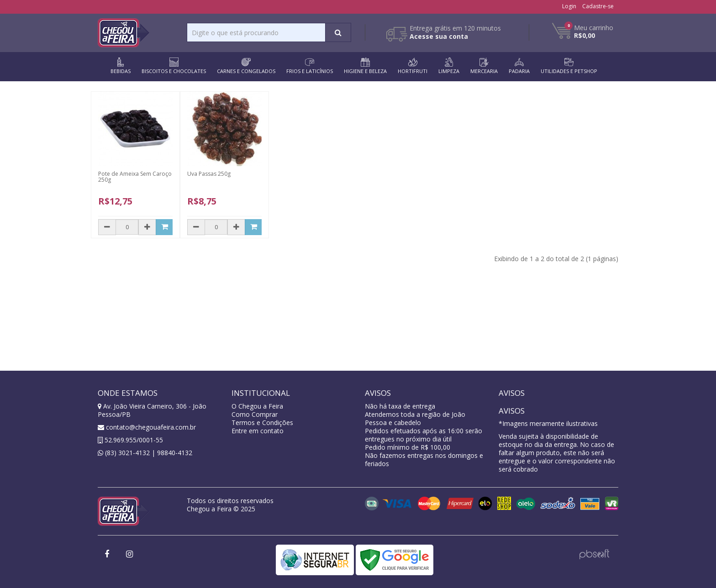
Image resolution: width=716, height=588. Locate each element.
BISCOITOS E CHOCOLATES (174, 66)
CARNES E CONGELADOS (246, 66)
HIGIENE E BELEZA (365, 66)
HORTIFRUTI (413, 66)
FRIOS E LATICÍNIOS (310, 66)
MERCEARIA (484, 66)
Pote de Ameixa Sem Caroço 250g (135, 177)
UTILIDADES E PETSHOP (569, 66)
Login (569, 6)
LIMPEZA (449, 66)
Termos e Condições (262, 423)
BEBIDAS (121, 66)
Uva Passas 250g (209, 174)
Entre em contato (258, 431)
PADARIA (519, 66)
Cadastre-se (598, 6)
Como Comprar (255, 414)
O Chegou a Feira (257, 406)
